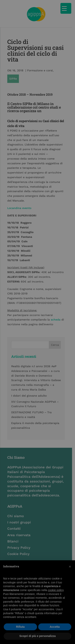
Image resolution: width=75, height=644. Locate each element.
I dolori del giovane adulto (29, 385)
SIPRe (61, 68)
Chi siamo (16, 506)
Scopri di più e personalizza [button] (37, 636)
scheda (56, 309)
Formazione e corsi (40, 68)
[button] (70, 567)
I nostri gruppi (19, 512)
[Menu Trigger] (66, 8)
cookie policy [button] (56, 590)
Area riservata (19, 525)
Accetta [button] (55, 627)
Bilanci (13, 531)
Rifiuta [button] (20, 627)
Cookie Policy (19, 544)
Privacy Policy (19, 538)
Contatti (14, 519)
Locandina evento (19, 198)
